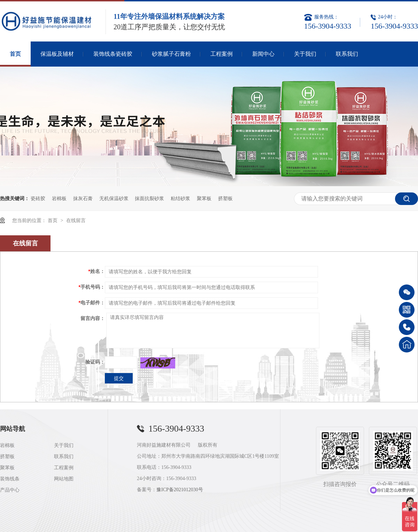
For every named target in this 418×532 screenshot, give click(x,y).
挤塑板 (225, 198)
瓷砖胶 (38, 198)
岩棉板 (59, 198)
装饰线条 (10, 479)
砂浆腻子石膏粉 (171, 54)
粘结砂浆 (180, 198)
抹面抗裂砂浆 (149, 198)
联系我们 (347, 54)
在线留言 (76, 220)
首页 (15, 54)
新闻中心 (263, 54)
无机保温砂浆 (114, 198)
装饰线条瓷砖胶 (113, 54)
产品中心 (10, 490)
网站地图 (64, 479)
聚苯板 (204, 198)
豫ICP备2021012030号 (180, 490)
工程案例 (222, 54)
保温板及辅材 (57, 54)
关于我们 (305, 54)
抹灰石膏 (83, 198)
